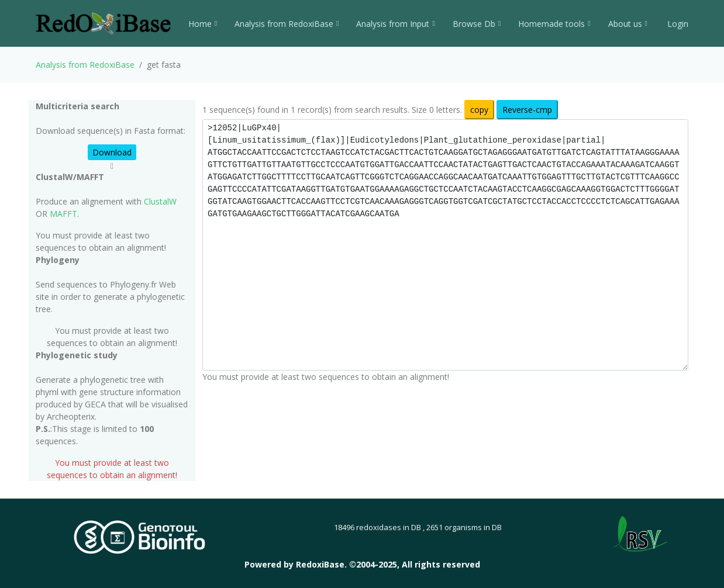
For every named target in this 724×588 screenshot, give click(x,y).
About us (628, 24)
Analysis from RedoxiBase (85, 65)
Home (203, 24)
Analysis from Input (395, 24)
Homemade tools (554, 24)
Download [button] (112, 152)
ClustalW (160, 201)
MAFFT (63, 214)
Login (677, 24)
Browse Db (477, 24)
